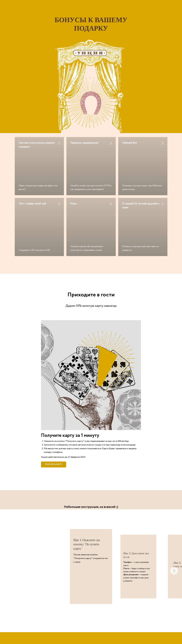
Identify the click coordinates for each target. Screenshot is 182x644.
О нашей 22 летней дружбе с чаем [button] (141, 184)
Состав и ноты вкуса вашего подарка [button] (37, 145)
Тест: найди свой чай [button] (32, 182)
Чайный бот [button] (130, 143)
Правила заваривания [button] (84, 143)
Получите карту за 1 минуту (70, 393)
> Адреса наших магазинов (91, 627)
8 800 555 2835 (106, 638)
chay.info (91, 620)
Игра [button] (74, 182)
